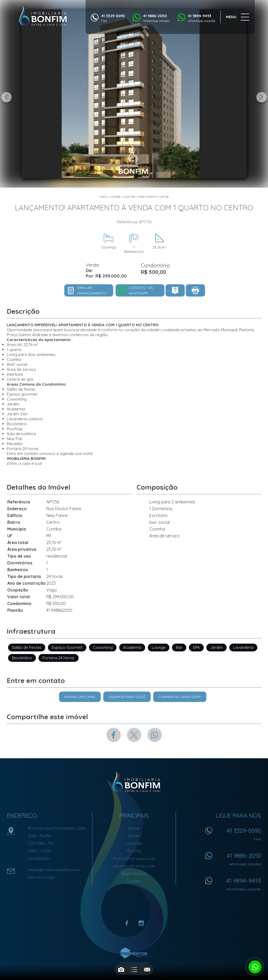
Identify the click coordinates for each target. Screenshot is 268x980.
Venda (134, 836)
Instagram (141, 923)
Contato (134, 881)
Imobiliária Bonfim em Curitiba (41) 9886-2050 (134, 782)
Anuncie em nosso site (134, 866)
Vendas (115, 197)
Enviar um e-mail (80, 697)
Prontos (134, 851)
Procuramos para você (134, 858)
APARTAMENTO (148, 197)
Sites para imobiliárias (134, 963)
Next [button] (261, 97)
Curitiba (129, 197)
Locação (134, 843)
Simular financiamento (92, 290)
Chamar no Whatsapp (180, 697)
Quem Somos (134, 874)
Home (134, 828)
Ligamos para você (127, 697)
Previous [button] (7, 97)
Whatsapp (155, 735)
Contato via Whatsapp (141, 290)
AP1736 (165, 197)
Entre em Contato (41, 877)
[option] (134, 94)
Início (104, 197)
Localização (39, 858)
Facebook (114, 735)
